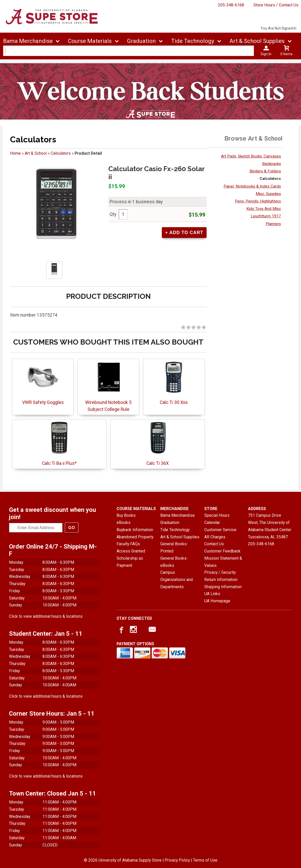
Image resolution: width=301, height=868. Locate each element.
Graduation (170, 523)
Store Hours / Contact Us (276, 5)
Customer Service (220, 530)
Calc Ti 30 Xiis (174, 402)
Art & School (36, 153)
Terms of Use (205, 860)
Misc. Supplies (268, 194)
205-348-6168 (231, 5)
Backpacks (272, 164)
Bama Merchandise (178, 515)
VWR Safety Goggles (43, 402)
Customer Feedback (222, 551)
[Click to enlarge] (54, 270)
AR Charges (215, 537)
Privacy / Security (220, 572)
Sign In (266, 54)
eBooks (123, 523)
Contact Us (214, 544)
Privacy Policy (177, 860)
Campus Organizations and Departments (176, 579)
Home (15, 153)
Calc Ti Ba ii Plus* (59, 463)
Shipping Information (223, 587)
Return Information (221, 580)
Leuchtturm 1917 (266, 216)
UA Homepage (217, 601)
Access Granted (131, 551)
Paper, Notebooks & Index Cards (252, 186)
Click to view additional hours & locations (46, 616)
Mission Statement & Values (223, 562)
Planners (273, 224)
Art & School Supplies (180, 537)
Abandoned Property (135, 537)
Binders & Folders (265, 171)
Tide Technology (175, 530)
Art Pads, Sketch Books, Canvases (251, 156)
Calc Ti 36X (158, 463)
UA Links (212, 594)
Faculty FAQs (128, 544)
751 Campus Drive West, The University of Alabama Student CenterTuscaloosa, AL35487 (270, 526)
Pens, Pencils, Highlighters (258, 201)
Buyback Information (135, 530)
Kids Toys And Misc (264, 209)
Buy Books (126, 515)
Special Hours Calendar (217, 519)
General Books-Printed (174, 547)
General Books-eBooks (174, 562)
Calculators (61, 153)
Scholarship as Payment (130, 562)
